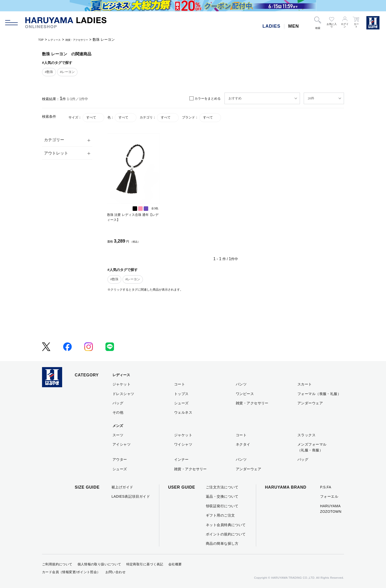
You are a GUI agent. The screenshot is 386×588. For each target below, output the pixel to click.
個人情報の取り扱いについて (99, 564)
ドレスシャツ (123, 394)
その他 (118, 412)
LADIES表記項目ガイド (131, 496)
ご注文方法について (222, 487)
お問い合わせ (115, 572)
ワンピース (245, 394)
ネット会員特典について (226, 525)
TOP (42, 40)
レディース (59, 40)
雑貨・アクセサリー (88, 40)
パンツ (241, 384)
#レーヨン (67, 72)
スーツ (118, 435)
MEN (294, 26)
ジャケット (122, 384)
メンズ (118, 426)
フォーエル (329, 496)
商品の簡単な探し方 (222, 543)
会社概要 (175, 564)
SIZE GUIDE (87, 487)
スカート (305, 384)
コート (180, 384)
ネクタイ (243, 444)
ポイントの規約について (226, 534)
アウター (120, 459)
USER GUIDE (182, 487)
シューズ (181, 403)
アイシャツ (122, 444)
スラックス (306, 435)
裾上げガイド (122, 487)
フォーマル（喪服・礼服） (319, 394)
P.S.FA (326, 487)
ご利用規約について (57, 564)
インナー (181, 459)
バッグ (118, 403)
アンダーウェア (310, 403)
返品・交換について (222, 496)
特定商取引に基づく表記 (145, 564)
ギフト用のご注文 (220, 515)
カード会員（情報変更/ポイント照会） (71, 572)
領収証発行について (222, 506)
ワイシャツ (183, 444)
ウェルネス (183, 412)
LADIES (271, 26)
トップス (181, 394)
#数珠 (49, 72)
